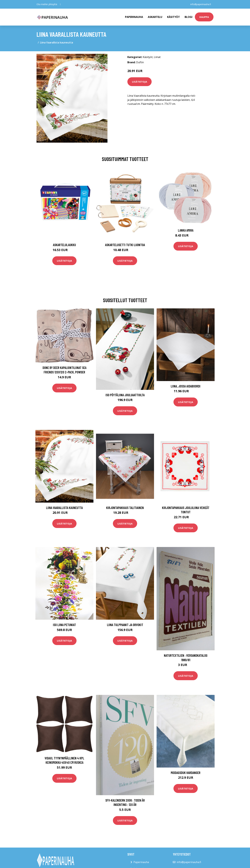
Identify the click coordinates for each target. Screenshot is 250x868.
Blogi (189, 17)
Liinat (157, 57)
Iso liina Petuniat (64, 625)
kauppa (204, 17)
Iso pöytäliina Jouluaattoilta (125, 395)
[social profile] (60, 4)
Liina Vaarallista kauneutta (64, 508)
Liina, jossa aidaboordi (186, 386)
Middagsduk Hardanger (186, 773)
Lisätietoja (140, 82)
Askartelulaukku (64, 245)
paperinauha (134, 17)
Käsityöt (173, 17)
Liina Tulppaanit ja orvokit (125, 625)
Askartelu (155, 17)
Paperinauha (141, 862)
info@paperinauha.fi (201, 4)
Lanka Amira (186, 230)
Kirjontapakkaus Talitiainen (125, 508)
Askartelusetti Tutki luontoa (125, 245)
